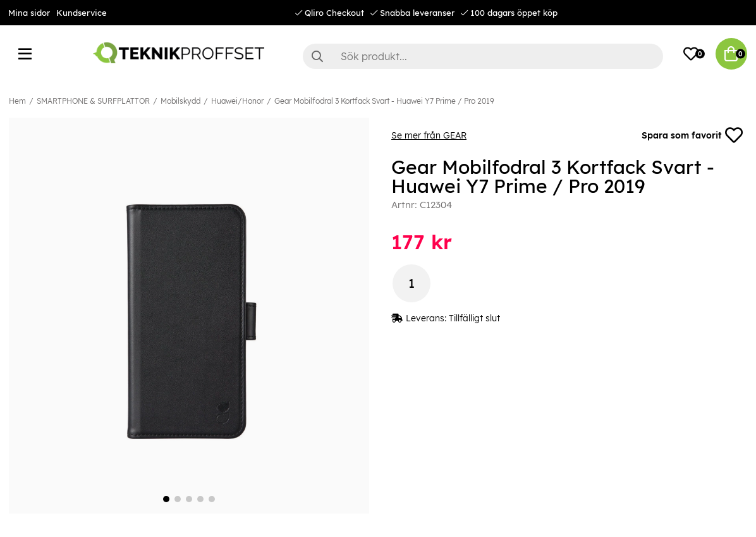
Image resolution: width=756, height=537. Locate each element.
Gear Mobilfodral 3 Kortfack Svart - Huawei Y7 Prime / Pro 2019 (384, 101)
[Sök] (483, 56)
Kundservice (82, 13)
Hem (17, 101)
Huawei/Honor (237, 101)
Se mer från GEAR (429, 135)
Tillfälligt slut (474, 318)
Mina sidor (29, 13)
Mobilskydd (180, 101)
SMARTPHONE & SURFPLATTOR (93, 101)
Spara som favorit (692, 135)
